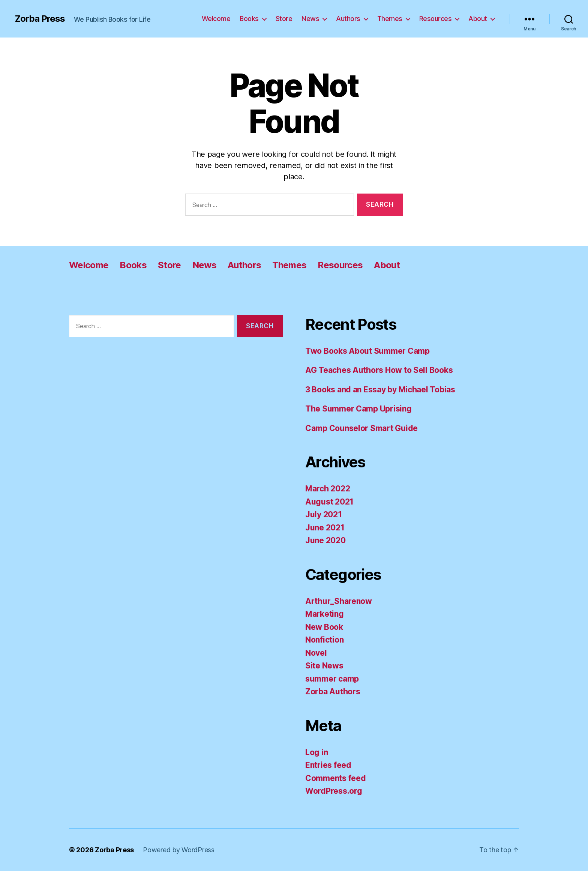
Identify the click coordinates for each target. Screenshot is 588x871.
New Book (324, 627)
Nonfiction (324, 640)
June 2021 (325, 528)
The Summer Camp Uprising (358, 409)
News (310, 19)
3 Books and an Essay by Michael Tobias (380, 390)
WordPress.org (334, 791)
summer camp (332, 679)
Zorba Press (40, 19)
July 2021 (324, 514)
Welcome (216, 19)
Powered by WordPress (179, 850)
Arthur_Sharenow (339, 601)
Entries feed (328, 765)
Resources (436, 19)
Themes (390, 19)
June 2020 (325, 540)
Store (284, 19)
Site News (324, 666)
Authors (348, 19)
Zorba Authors (333, 692)
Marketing (325, 614)
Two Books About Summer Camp (367, 351)
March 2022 (328, 489)
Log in (316, 752)
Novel (316, 653)
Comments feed (336, 778)
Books (249, 19)
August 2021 (329, 502)
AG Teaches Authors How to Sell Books (379, 370)
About (478, 19)
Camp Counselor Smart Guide (361, 428)
